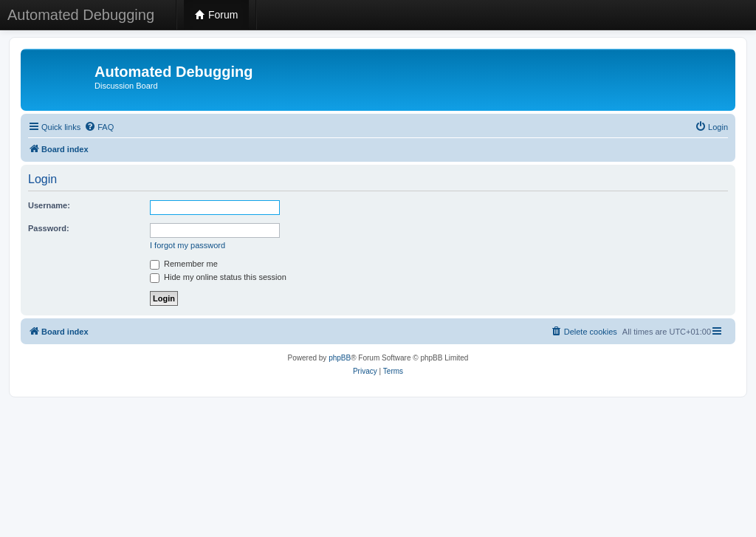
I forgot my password (188, 245)
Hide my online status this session (218, 277)
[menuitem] (99, 127)
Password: (49, 228)
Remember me (184, 264)
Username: (49, 205)
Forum (216, 15)
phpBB (340, 358)
